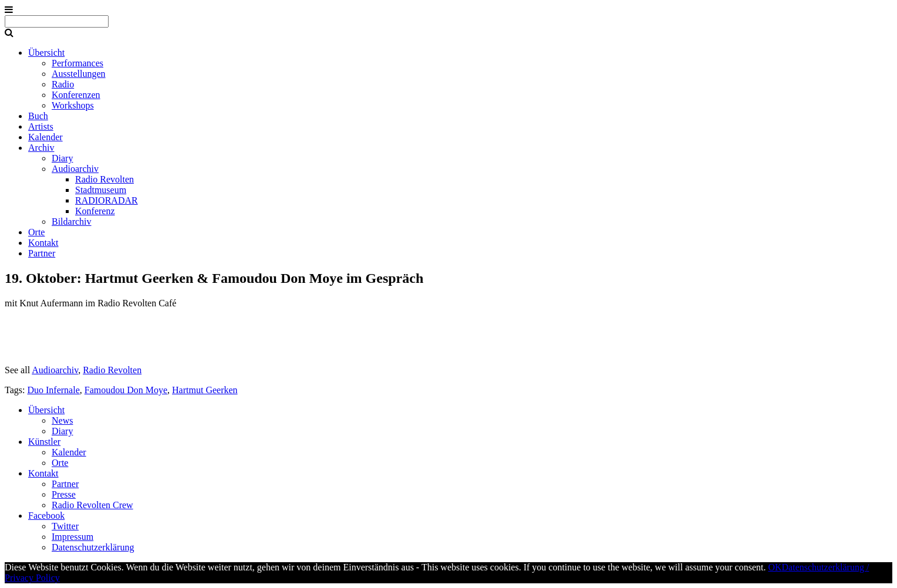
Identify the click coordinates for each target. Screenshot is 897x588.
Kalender (45, 137)
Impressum (72, 537)
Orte (36, 232)
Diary (62, 158)
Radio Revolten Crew (92, 505)
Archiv (41, 148)
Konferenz (95, 211)
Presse (64, 494)
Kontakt (43, 243)
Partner (42, 253)
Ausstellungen (79, 74)
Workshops (73, 105)
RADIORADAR (107, 200)
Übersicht (46, 53)
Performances (77, 63)
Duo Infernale (53, 390)
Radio (63, 84)
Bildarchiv (72, 222)
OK (775, 567)
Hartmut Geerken (205, 390)
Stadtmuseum (101, 190)
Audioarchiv (75, 169)
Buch (38, 116)
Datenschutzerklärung (93, 547)
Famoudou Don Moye (126, 390)
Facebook (46, 516)
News (62, 420)
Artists (41, 126)
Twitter (65, 526)
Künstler (44, 442)
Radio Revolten (104, 179)
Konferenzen (76, 95)
